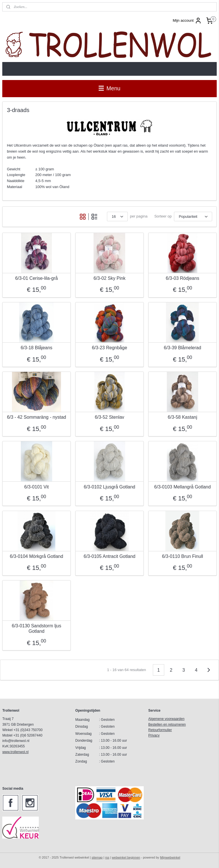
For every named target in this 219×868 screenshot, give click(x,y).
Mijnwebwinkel (170, 857)
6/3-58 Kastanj (182, 417)
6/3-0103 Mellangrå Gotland (182, 487)
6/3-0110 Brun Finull (182, 556)
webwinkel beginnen (126, 857)
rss (107, 857)
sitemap (97, 857)
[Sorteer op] (193, 216)
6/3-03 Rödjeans (182, 278)
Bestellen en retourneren (167, 725)
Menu (109, 88)
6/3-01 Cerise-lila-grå (36, 278)
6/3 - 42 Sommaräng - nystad (36, 417)
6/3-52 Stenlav (109, 417)
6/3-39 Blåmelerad (183, 348)
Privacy (154, 735)
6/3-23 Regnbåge (109, 348)
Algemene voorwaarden (166, 719)
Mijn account (187, 21)
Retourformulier (160, 730)
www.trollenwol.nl (15, 752)
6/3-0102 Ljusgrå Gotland (110, 487)
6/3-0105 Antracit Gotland (109, 556)
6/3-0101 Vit (36, 487)
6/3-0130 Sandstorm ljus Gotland (36, 628)
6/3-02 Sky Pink (109, 278)
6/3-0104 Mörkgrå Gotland (37, 556)
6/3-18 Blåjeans (36, 348)
